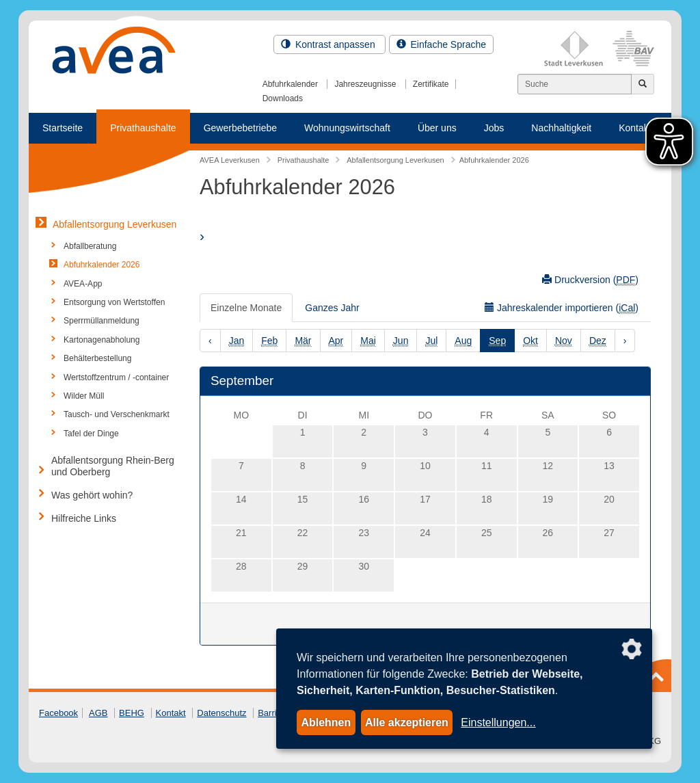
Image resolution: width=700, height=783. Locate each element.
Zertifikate (431, 84)
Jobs (494, 128)
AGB (98, 713)
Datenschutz (221, 713)
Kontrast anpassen (329, 44)
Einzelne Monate (246, 308)
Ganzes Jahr (332, 308)
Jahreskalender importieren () (562, 308)
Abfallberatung (90, 246)
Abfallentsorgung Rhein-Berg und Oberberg (113, 466)
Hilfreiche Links (84, 518)
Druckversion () (590, 280)
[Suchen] (575, 84)
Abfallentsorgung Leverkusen (115, 224)
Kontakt (171, 713)
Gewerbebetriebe (240, 128)
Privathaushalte (143, 128)
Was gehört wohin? (92, 495)
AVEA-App (83, 284)
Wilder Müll (84, 396)
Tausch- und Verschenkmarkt (117, 414)
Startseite (63, 128)
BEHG (132, 713)
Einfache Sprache (441, 44)
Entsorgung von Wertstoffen (114, 302)
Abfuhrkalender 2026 (102, 265)
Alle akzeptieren (407, 722)
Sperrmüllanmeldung (102, 321)
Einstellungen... (498, 722)
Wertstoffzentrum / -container (116, 377)
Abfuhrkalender (290, 84)
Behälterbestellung (97, 358)
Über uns (437, 128)
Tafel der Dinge (91, 434)
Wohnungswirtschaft (347, 128)
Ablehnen (326, 722)
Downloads (283, 98)
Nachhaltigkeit (561, 128)
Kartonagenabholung (102, 340)
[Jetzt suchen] (643, 84)
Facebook (58, 713)
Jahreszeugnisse (365, 84)
